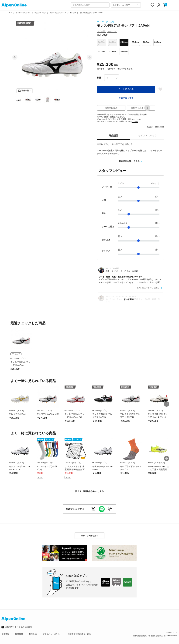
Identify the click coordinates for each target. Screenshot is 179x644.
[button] (15, 57)
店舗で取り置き (126, 98)
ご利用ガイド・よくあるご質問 (19, 627)
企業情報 (5, 634)
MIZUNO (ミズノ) (105, 22)
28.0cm (124, 52)
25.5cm (135, 42)
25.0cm (124, 42)
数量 (99, 78)
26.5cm (158, 42)
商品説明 (114, 136)
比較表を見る (141, 108)
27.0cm (101, 52)
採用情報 (19, 634)
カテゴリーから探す (89, 536)
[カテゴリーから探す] (126, 5)
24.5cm (113, 42)
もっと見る (129, 299)
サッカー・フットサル (23, 13)
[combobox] (90, 5)
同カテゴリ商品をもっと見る (90, 491)
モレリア (73, 13)
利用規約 (33, 634)
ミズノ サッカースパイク (58, 13)
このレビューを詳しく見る (148, 288)
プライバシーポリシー (52, 634)
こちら (122, 117)
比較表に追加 (111, 108)
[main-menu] (175, 5)
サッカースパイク (40, 13)
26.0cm (147, 42)
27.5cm (113, 52)
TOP (10, 13)
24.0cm (101, 42)
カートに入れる (126, 89)
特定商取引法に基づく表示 (79, 634)
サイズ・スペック (148, 136)
